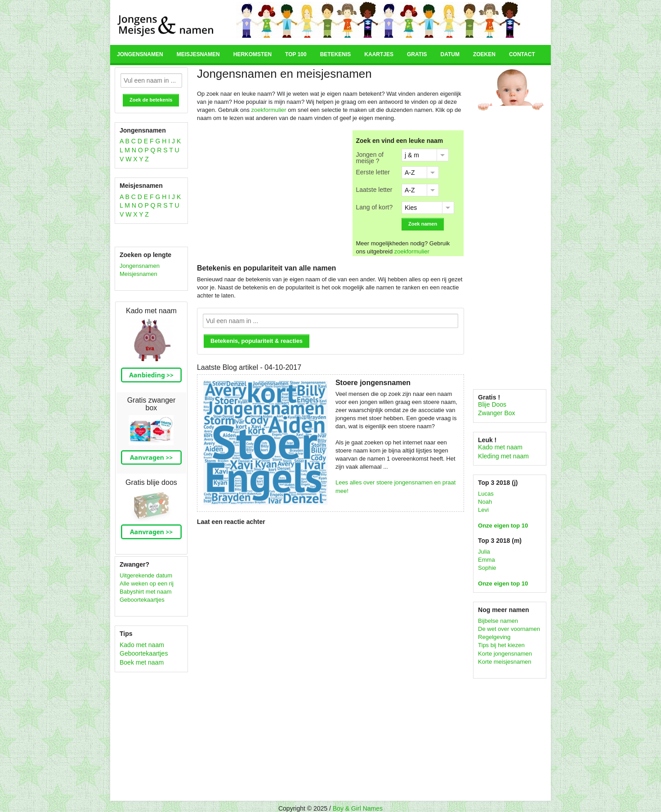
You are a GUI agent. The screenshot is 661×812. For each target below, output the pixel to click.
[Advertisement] (273, 193)
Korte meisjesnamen (505, 662)
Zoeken (484, 54)
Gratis (417, 54)
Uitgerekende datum (146, 575)
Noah (485, 502)
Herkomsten (252, 54)
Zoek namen (423, 224)
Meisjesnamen (198, 54)
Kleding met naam (503, 456)
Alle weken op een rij (147, 583)
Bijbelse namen (498, 621)
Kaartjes (379, 54)
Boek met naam (142, 662)
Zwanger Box (496, 413)
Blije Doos (492, 404)
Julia (484, 552)
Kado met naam (142, 645)
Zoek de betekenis (151, 100)
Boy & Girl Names (358, 808)
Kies (411, 208)
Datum (450, 54)
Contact (522, 54)
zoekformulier (269, 110)
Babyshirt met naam (146, 592)
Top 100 (296, 54)
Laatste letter (374, 189)
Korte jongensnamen (505, 654)
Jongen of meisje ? (370, 158)
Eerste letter (373, 172)
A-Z (410, 173)
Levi (483, 510)
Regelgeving (494, 637)
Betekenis (336, 54)
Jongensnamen (140, 54)
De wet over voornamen (509, 629)
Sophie (487, 568)
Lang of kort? (375, 207)
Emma (487, 560)
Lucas (486, 494)
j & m (412, 155)
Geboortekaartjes (142, 600)
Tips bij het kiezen (501, 645)
